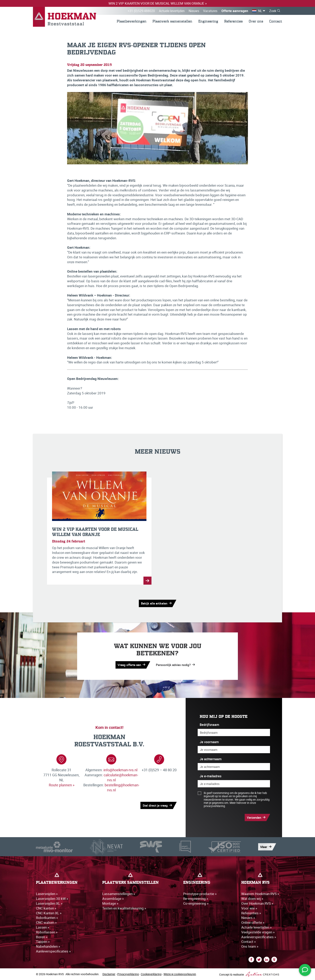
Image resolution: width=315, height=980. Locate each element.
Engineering (208, 21)
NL (260, 11)
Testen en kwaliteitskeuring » (124, 908)
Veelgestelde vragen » (258, 932)
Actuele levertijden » (256, 927)
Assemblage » (113, 899)
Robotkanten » (47, 918)
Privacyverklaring (128, 974)
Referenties (233, 21)
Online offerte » (253, 922)
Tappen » (43, 942)
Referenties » (251, 913)
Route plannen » (62, 785)
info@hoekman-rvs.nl (120, 770)
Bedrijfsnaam (209, 725)
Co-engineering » (196, 903)
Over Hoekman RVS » (257, 903)
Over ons (256, 21)
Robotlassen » (47, 932)
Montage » (110, 903)
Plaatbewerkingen (132, 21)
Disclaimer (109, 974)
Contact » (249, 942)
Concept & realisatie (249, 974)
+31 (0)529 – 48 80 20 (159, 770)
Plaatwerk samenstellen (172, 21)
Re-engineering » (196, 899)
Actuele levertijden (172, 11)
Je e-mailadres (211, 776)
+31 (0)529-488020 (141, 11)
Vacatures (210, 11)
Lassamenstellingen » (119, 894)
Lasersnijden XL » (49, 903)
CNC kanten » (46, 908)
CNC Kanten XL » (49, 913)
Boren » (42, 937)
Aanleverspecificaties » (53, 951)
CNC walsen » (46, 922)
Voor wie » (249, 908)
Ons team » (250, 946)
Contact (276, 21)
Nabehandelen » (48, 946)
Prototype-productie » (200, 894)
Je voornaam (209, 742)
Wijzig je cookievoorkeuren (180, 974)
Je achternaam (211, 759)
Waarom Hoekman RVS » (260, 894)
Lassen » (43, 927)
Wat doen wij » (252, 899)
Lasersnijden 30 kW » (52, 899)
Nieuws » (248, 918)
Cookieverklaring (151, 974)
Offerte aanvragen (235, 11)
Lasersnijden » (47, 894)
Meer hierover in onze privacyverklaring (230, 804)
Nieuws (194, 11)
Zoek (273, 11)
